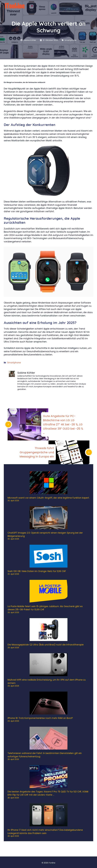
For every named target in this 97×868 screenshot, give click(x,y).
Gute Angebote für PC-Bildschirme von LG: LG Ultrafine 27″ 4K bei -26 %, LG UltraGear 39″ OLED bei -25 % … (63, 424)
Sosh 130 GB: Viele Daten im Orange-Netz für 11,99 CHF (37, 571)
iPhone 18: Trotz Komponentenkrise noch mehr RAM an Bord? (40, 718)
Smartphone (14, 363)
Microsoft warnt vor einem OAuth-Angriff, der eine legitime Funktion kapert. (48, 498)
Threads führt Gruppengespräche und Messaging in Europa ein (37, 452)
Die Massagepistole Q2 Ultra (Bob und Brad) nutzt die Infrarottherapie (46, 645)
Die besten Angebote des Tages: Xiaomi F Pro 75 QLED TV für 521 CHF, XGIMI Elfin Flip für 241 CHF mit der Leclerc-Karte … (48, 793)
